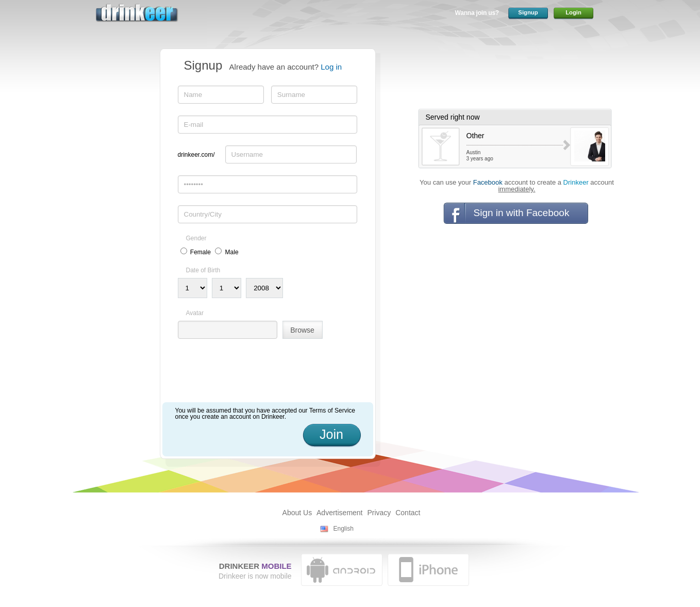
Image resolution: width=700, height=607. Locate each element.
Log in (331, 67)
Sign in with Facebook (522, 213)
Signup (528, 12)
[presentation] (256, 374)
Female (201, 252)
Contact (408, 513)
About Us (297, 513)
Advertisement (339, 513)
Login (573, 12)
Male (232, 252)
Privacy (379, 513)
